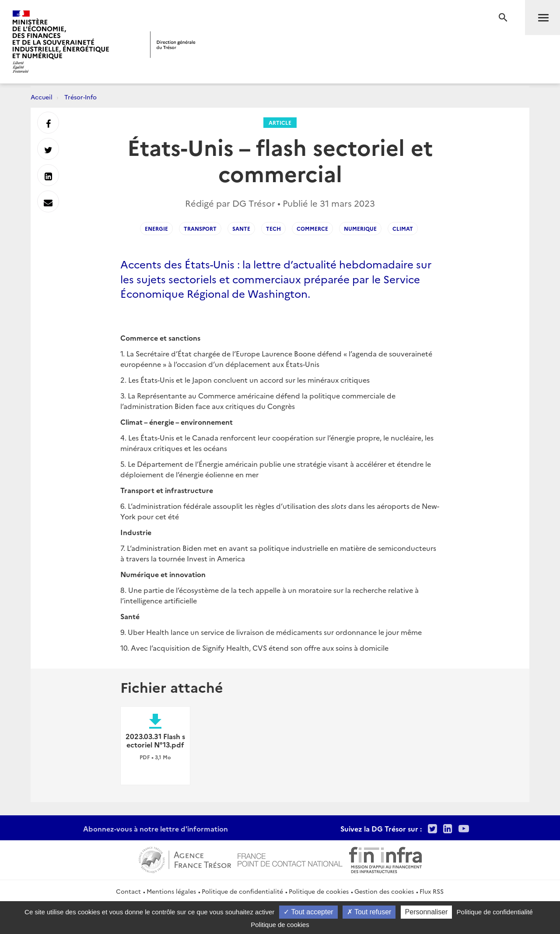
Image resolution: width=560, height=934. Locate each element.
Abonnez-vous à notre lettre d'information (156, 828)
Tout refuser (369, 912)
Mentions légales (171, 891)
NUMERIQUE (360, 228)
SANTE (241, 228)
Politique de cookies (319, 891)
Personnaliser (427, 912)
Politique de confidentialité (242, 891)
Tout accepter (308, 912)
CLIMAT (403, 228)
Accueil (42, 97)
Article (280, 122)
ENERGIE (156, 228)
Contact (128, 891)
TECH (273, 228)
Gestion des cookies (384, 891)
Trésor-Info (80, 97)
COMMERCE (312, 228)
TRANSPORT (200, 228)
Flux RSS (432, 891)
